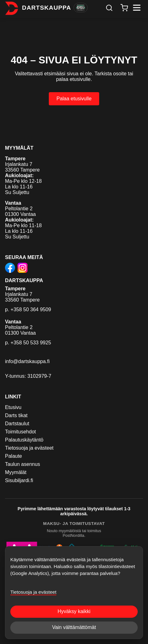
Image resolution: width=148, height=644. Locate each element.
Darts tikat (16, 415)
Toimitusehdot (20, 432)
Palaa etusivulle (74, 99)
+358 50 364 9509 (31, 310)
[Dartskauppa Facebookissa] (10, 268)
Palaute (13, 456)
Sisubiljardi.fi (19, 480)
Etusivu (13, 407)
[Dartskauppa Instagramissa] (23, 268)
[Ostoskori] (124, 8)
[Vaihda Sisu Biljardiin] (81, 8)
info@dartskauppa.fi (27, 361)
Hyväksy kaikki (74, 611)
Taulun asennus (23, 464)
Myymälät (16, 472)
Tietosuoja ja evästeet (29, 448)
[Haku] (109, 8)
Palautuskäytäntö (24, 440)
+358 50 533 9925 (31, 343)
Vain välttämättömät (74, 627)
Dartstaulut (17, 424)
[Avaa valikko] (137, 8)
